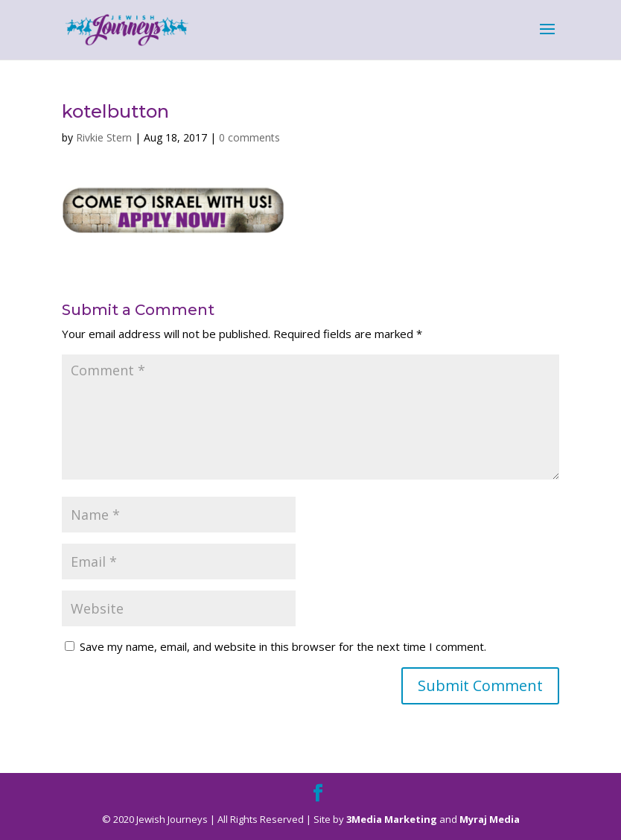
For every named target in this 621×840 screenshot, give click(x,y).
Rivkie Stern (104, 137)
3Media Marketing (392, 819)
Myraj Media (490, 819)
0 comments (249, 137)
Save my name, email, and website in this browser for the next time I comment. (283, 646)
